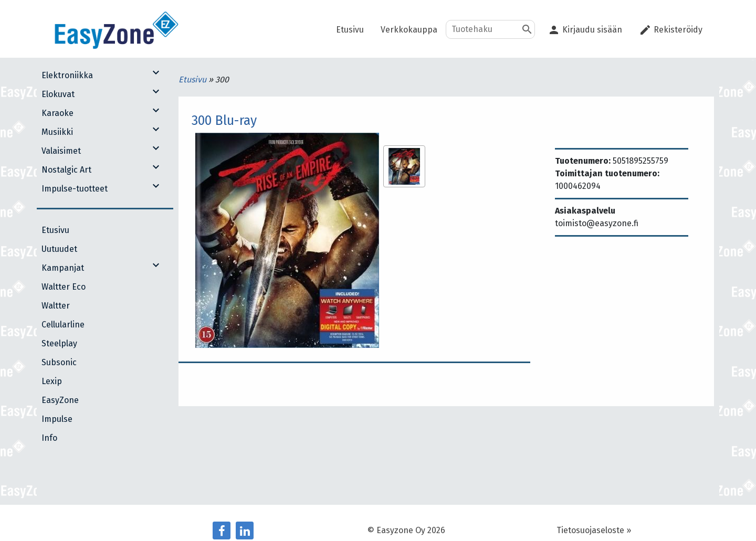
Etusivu (193, 79)
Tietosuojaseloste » (594, 530)
